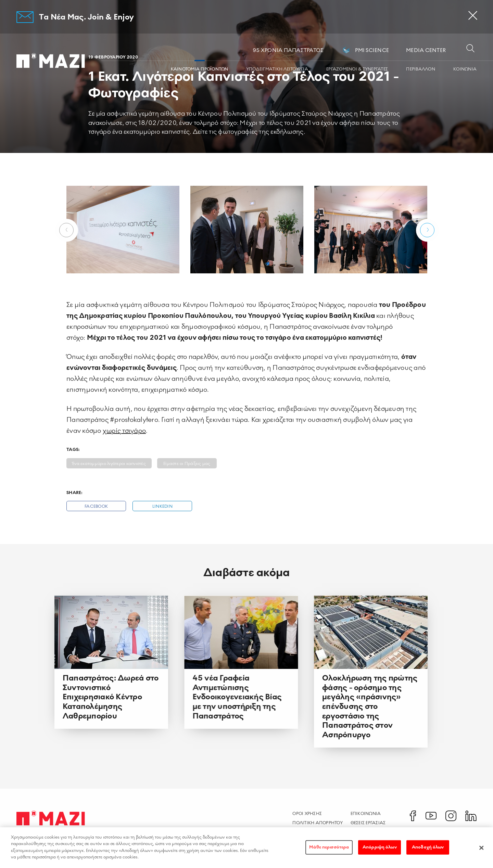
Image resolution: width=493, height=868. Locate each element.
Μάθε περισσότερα (329, 850)
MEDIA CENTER (426, 50)
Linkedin (162, 507)
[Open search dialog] (470, 49)
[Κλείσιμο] (482, 851)
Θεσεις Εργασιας (368, 823)
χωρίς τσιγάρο (124, 431)
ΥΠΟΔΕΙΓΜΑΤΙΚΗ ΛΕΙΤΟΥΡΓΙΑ (277, 69)
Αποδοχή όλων (428, 850)
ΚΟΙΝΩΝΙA (465, 69)
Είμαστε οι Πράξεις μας (187, 464)
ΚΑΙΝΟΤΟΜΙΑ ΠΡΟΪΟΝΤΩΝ (200, 69)
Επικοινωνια (366, 814)
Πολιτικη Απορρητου (318, 823)
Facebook (96, 507)
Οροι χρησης (307, 814)
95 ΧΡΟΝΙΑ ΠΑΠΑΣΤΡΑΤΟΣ (288, 50)
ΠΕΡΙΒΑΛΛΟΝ (421, 69)
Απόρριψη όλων (380, 850)
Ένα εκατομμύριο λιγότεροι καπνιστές (109, 464)
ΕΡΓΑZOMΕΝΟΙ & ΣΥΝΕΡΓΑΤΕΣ (357, 69)
